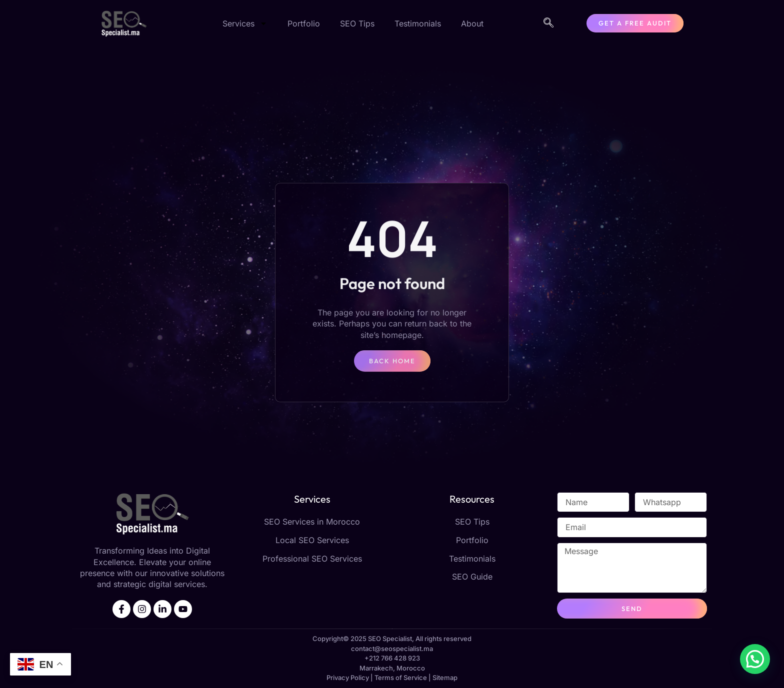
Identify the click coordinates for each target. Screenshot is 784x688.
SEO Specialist (390, 639)
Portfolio (304, 23)
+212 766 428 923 (392, 658)
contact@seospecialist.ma (392, 649)
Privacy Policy (348, 678)
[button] (755, 659)
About (472, 23)
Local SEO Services (312, 540)
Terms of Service (401, 678)
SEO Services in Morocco (312, 522)
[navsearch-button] (548, 23)
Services (245, 23)
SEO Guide (472, 577)
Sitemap (445, 678)
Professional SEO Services (312, 559)
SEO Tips (357, 23)
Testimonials (418, 23)
